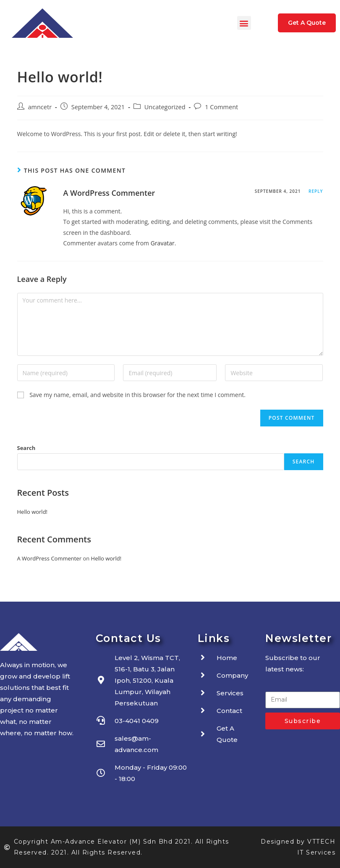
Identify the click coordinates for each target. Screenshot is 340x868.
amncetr (40, 107)
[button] (244, 23)
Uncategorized (165, 107)
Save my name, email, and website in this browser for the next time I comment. (137, 395)
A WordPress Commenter (109, 193)
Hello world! (33, 512)
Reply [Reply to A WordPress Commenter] (316, 191)
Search (26, 448)
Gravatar (163, 243)
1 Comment (221, 107)
